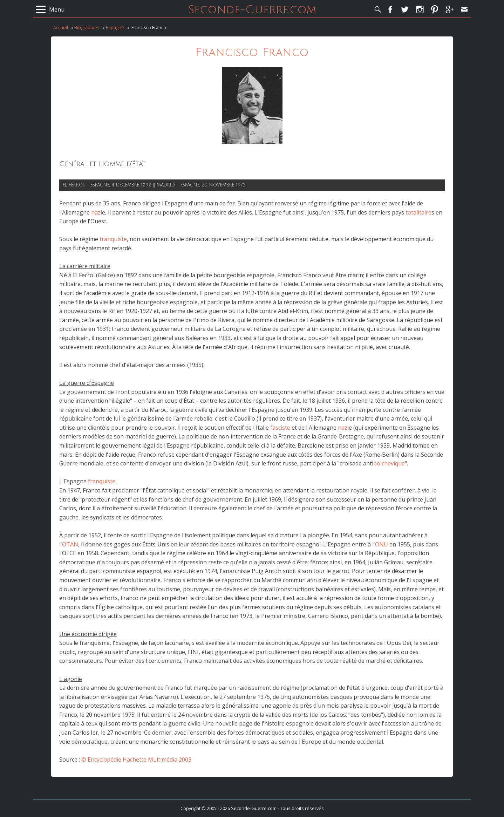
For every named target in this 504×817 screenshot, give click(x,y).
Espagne (115, 27)
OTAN (70, 544)
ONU (382, 544)
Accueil (61, 27)
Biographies (87, 27)
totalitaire (418, 212)
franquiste (113, 239)
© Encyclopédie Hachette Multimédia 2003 (136, 760)
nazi (97, 212)
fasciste (280, 428)
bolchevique (389, 463)
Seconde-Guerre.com (252, 10)
